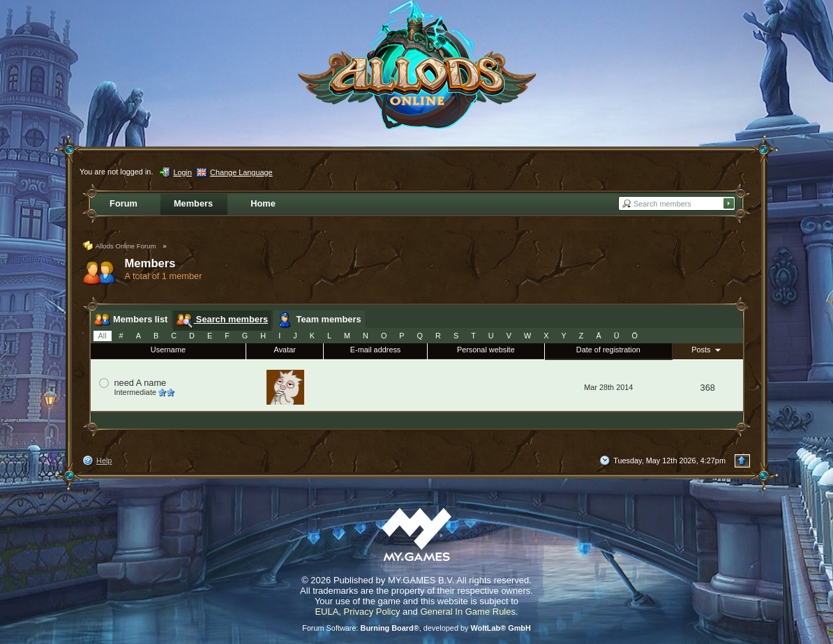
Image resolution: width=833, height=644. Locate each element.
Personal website (486, 350)
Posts (707, 350)
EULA (327, 612)
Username (168, 350)
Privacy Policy (372, 612)
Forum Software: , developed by (416, 628)
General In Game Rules (468, 612)
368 (708, 388)
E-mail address (376, 350)
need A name (141, 383)
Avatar (285, 350)
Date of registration (608, 350)
